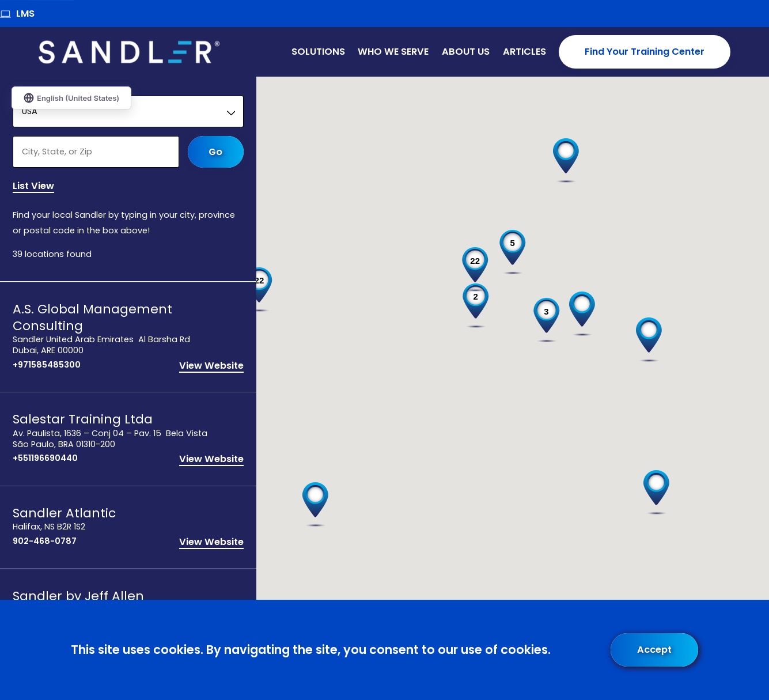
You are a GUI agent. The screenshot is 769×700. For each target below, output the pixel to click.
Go (216, 152)
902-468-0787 (45, 542)
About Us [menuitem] (466, 52)
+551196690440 (45, 459)
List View (33, 187)
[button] (649, 340)
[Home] (129, 52)
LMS (17, 14)
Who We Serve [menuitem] (393, 52)
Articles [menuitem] (524, 52)
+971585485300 (47, 366)
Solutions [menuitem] (318, 52)
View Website (211, 366)
